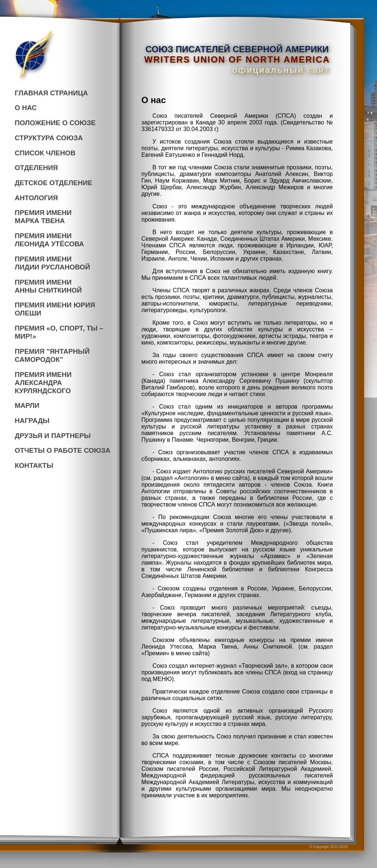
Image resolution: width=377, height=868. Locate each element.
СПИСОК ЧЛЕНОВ (45, 153)
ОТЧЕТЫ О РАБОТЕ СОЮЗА (63, 450)
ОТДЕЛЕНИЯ (36, 168)
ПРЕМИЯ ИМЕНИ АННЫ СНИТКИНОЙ (48, 286)
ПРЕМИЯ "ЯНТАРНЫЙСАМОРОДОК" (52, 355)
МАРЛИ (27, 405)
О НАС (26, 108)
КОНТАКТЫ (34, 465)
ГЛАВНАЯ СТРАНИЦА (51, 93)
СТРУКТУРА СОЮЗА (49, 138)
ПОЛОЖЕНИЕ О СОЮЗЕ (55, 123)
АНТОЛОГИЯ (36, 198)
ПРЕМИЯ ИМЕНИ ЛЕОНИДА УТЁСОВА (49, 240)
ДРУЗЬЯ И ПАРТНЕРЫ (53, 436)
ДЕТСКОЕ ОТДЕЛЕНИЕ (54, 183)
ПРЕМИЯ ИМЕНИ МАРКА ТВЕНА (43, 217)
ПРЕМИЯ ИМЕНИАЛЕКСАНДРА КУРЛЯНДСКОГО (43, 383)
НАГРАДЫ (32, 421)
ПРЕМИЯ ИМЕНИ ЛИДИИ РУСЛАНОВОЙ (52, 263)
